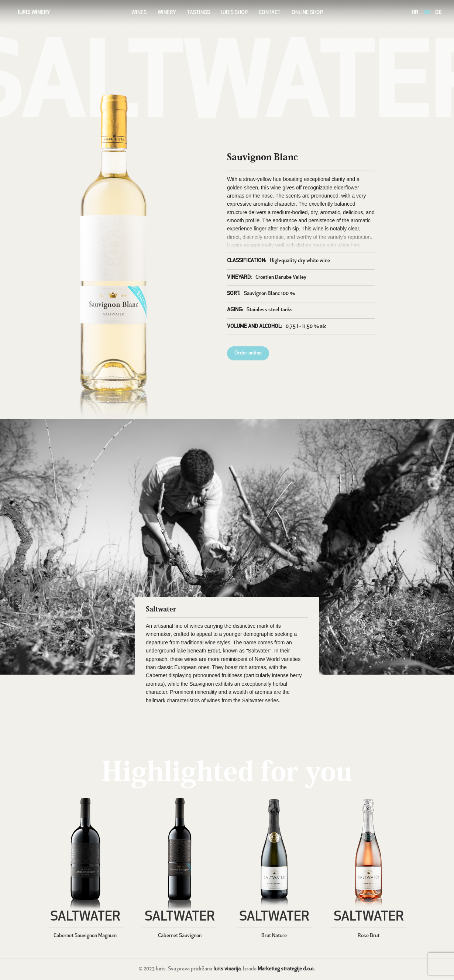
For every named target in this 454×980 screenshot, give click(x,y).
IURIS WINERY (34, 13)
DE (438, 13)
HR (415, 13)
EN (427, 13)
